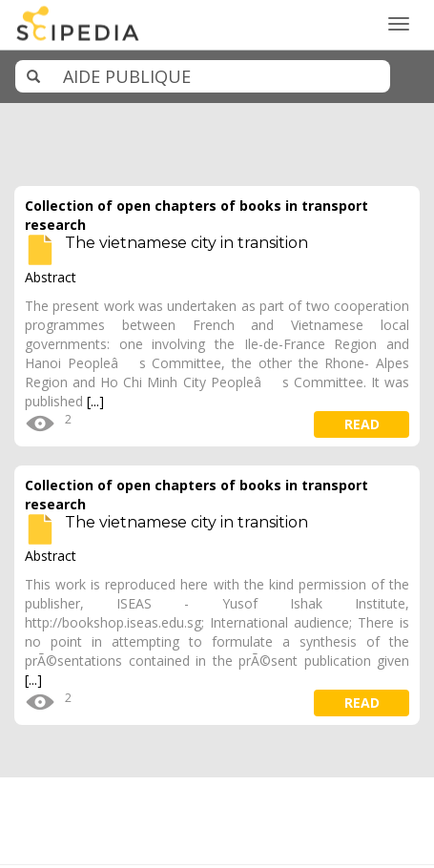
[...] (95, 401)
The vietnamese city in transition (186, 243)
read (362, 424)
